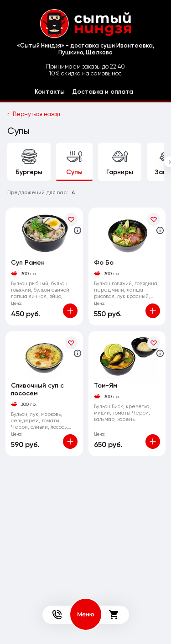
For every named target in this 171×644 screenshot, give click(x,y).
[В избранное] (71, 219)
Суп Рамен (28, 263)
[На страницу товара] (44, 233)
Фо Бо (104, 263)
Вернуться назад (34, 114)
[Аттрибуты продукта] (78, 230)
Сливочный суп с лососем (37, 389)
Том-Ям (106, 386)
